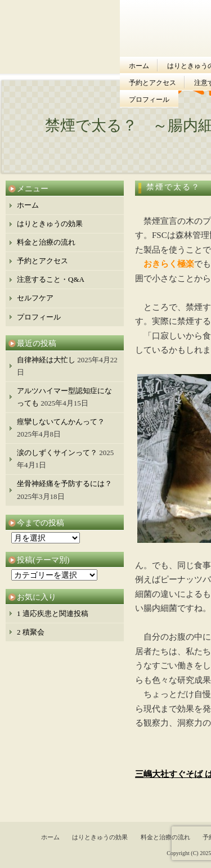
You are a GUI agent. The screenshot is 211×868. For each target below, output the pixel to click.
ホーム (139, 66)
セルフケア (35, 298)
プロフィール (149, 100)
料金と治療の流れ (46, 242)
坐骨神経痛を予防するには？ (64, 484)
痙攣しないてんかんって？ (61, 422)
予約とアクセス (152, 83)
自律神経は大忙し (46, 360)
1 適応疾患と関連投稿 (53, 613)
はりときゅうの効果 (50, 224)
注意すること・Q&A (51, 279)
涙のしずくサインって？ (57, 453)
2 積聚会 (31, 632)
